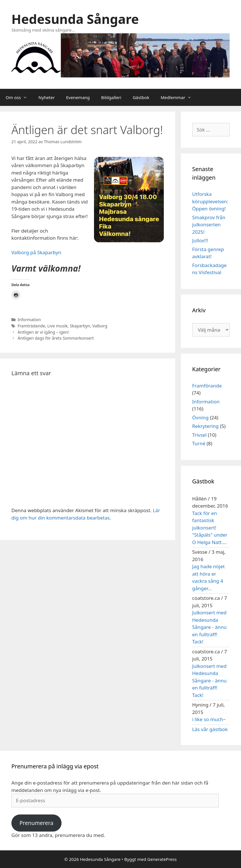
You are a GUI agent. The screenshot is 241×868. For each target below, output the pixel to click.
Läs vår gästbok (210, 729)
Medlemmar (179, 97)
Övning (201, 417)
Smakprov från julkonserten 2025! (209, 225)
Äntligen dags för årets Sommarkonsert (56, 338)
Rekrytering (206, 426)
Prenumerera (36, 823)
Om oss (19, 97)
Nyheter (47, 97)
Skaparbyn (80, 326)
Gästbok (141, 97)
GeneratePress (162, 859)
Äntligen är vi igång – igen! (43, 332)
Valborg (100, 326)
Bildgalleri (111, 97)
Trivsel (200, 435)
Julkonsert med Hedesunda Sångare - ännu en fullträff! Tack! (210, 627)
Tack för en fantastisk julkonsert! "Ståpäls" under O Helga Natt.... (210, 528)
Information (29, 320)
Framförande (207, 386)
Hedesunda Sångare (75, 19)
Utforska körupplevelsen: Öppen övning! (210, 201)
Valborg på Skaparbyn (36, 252)
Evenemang (78, 97)
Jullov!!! (200, 240)
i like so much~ (209, 719)
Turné (199, 443)
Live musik (57, 326)
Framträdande (31, 326)
